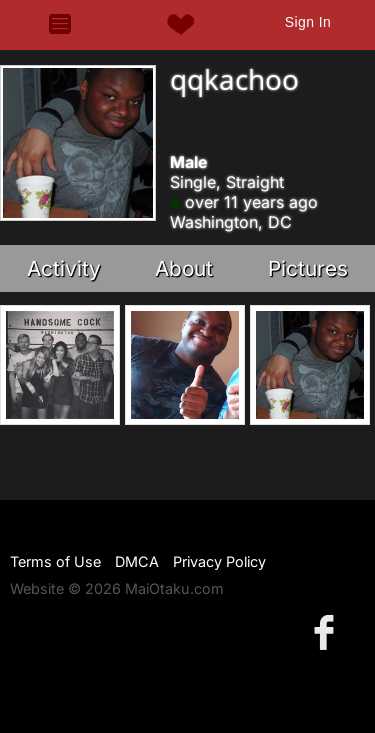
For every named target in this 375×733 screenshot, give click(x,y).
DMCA (137, 561)
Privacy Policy (219, 561)
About (184, 268)
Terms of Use (55, 561)
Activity (64, 268)
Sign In (308, 22)
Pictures (308, 268)
